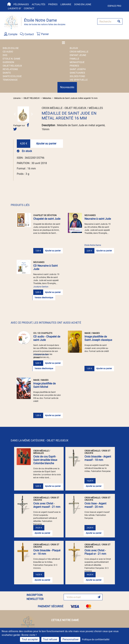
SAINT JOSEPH (78, 69)
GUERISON (8, 62)
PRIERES (74, 66)
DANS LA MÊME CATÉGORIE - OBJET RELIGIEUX (40, 440)
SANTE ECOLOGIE (12, 76)
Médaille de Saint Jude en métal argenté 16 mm (76, 98)
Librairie (66, 4)
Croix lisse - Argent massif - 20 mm (95, 505)
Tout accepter (30, 639)
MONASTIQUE (77, 62)
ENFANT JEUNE (78, 55)
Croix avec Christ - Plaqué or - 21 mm (95, 552)
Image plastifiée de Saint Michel (44, 385)
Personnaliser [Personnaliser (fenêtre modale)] (71, 639)
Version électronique (44, 298)
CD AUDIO (8, 52)
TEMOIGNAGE (10, 80)
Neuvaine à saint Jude (98, 219)
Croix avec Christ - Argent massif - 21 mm (47, 505)
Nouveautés (67, 87)
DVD (5, 55)
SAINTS (7, 73)
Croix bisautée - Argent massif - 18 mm (98, 458)
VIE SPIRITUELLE (79, 80)
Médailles (47, 98)
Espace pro (114, 6)
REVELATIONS (10, 69)
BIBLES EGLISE (11, 48)
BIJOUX (74, 48)
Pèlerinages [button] (21, 4)
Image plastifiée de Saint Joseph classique (98, 338)
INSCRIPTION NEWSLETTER (35, 597)
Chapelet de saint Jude (47, 219)
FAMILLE (74, 59)
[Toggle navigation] (64, 43)
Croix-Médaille (79, 52)
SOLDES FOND (77, 76)
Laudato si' (14, 8)
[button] (15, 114)
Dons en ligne (83, 4)
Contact (29, 8)
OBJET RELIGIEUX (12, 66)
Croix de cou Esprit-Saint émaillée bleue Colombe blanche (45, 460)
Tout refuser (50, 639)
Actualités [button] (38, 4)
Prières (53, 4)
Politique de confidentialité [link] (96, 639)
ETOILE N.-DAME (12, 59)
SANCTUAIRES (77, 73)
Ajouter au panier (46, 144)
